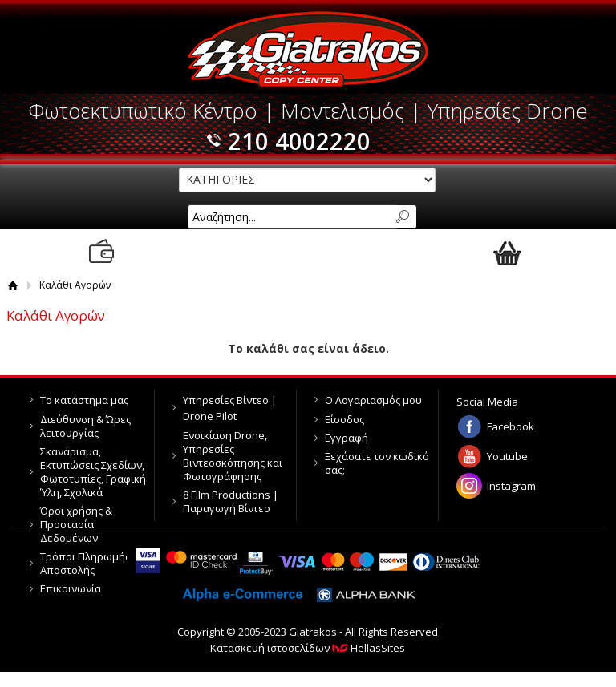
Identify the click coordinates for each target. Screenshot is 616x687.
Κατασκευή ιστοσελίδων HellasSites (308, 648)
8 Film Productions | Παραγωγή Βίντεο (231, 501)
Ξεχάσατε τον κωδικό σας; (377, 463)
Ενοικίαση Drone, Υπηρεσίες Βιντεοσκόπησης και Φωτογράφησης (233, 456)
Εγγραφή (346, 438)
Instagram (511, 486)
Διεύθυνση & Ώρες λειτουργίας (85, 426)
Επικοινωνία (71, 588)
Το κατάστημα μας (84, 400)
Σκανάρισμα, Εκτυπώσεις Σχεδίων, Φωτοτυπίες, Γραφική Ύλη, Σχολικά (93, 472)
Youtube (507, 456)
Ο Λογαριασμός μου (373, 400)
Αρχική (13, 285)
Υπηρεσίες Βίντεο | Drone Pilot (230, 408)
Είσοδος (344, 419)
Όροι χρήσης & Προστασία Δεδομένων (76, 524)
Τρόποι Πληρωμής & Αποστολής (90, 563)
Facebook (511, 426)
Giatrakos (308, 50)
